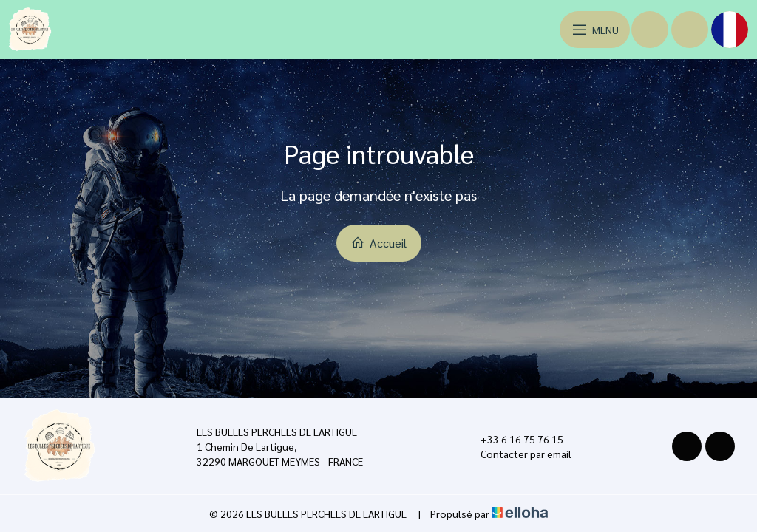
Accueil (379, 243)
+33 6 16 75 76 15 (513, 439)
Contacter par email (517, 454)
